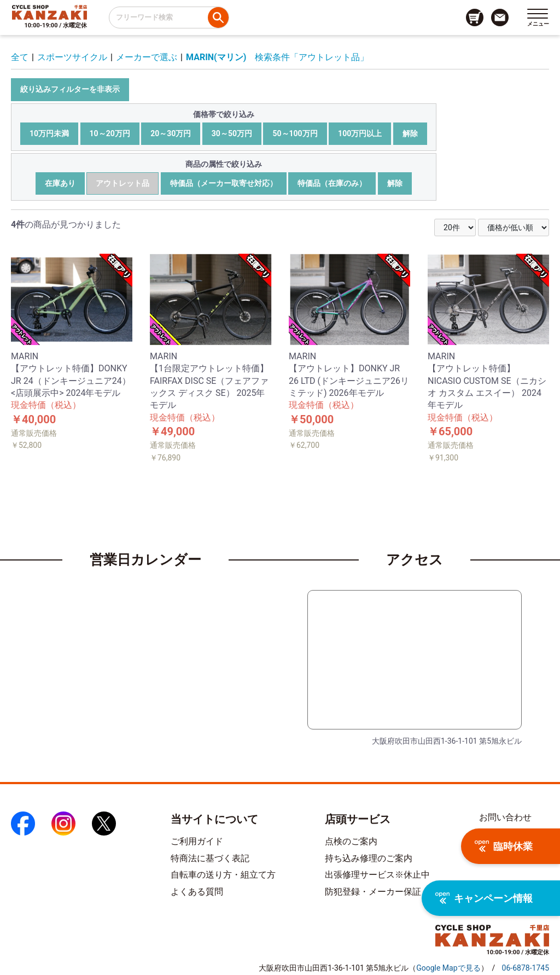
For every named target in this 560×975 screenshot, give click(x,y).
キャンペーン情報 (484, 898)
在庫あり (60, 183)
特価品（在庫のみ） (332, 183)
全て (20, 57)
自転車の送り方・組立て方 (223, 875)
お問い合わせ (505, 817)
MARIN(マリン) (216, 57)
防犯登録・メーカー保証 (373, 892)
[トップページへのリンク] (49, 12)
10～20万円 (110, 133)
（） (448, 968)
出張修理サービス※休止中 (377, 875)
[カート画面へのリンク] (475, 17)
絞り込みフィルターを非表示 (70, 89)
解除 (410, 133)
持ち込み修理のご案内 (369, 858)
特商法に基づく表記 (210, 858)
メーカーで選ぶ (147, 57)
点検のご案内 (351, 841)
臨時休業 (504, 846)
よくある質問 (197, 892)
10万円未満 (49, 133)
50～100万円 (295, 133)
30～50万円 (232, 133)
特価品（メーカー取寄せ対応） (224, 183)
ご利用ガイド (197, 841)
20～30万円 (171, 133)
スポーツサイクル (72, 57)
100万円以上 (360, 133)
